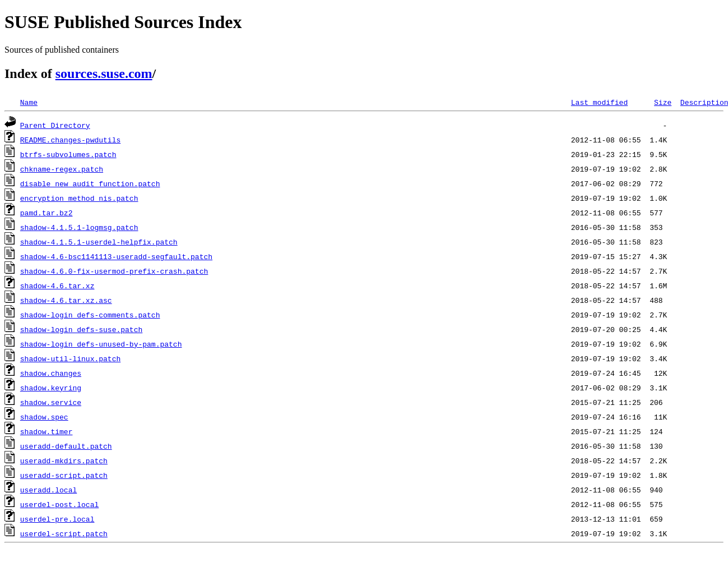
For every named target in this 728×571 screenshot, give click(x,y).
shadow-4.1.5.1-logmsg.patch (79, 227)
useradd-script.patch (64, 475)
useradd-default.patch (66, 446)
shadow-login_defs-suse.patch (81, 329)
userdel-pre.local (57, 519)
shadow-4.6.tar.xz (57, 285)
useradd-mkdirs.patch (64, 461)
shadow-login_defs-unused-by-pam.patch (101, 344)
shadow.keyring (51, 388)
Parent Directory (55, 125)
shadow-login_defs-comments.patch (90, 315)
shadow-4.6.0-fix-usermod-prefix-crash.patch (114, 271)
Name (29, 102)
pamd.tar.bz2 (47, 213)
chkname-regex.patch (62, 169)
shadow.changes (51, 373)
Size (663, 102)
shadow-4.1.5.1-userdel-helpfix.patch (99, 242)
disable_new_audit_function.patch (90, 183)
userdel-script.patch (64, 533)
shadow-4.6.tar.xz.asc (66, 300)
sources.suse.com (104, 73)
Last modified (599, 102)
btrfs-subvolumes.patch (68, 154)
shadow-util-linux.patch (70, 358)
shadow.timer (47, 431)
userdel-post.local (59, 504)
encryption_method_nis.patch (79, 198)
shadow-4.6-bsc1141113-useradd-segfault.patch (116, 256)
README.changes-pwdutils (70, 140)
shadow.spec (44, 417)
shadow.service (51, 402)
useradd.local (48, 490)
